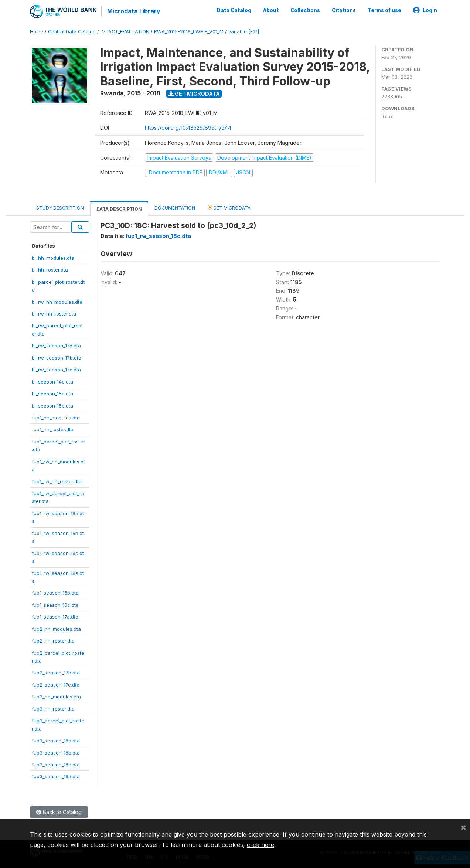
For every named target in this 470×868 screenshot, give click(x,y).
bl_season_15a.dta (52, 393)
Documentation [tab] (175, 207)
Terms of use (384, 10)
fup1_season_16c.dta (55, 605)
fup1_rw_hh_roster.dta (57, 481)
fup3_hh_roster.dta (53, 708)
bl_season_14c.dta (52, 381)
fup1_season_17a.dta (55, 616)
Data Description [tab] (119, 209)
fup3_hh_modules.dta (56, 696)
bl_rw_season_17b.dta (57, 357)
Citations (344, 10)
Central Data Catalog (72, 31)
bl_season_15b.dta (52, 405)
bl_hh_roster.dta (50, 269)
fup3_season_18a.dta (56, 740)
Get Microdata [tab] (229, 207)
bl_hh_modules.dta (53, 258)
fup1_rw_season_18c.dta (158, 236)
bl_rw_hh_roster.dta (54, 313)
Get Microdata (194, 93)
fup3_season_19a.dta (56, 776)
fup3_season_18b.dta (56, 752)
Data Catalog (234, 10)
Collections (305, 10)
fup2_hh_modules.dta (56, 629)
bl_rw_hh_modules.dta (57, 302)
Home (37, 31)
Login (425, 10)
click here (260, 845)
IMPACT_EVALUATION (125, 31)
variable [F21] (244, 31)
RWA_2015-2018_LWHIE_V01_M (189, 31)
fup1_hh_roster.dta (53, 429)
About (271, 10)
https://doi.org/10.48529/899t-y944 (188, 128)
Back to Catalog (59, 812)
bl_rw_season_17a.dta (56, 345)
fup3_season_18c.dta (56, 764)
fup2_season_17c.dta (56, 684)
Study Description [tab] (60, 207)
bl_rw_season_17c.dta (56, 369)
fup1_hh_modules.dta (56, 417)
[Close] (463, 827)
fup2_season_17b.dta (56, 673)
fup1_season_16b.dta (55, 593)
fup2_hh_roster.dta (53, 640)
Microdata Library (133, 11)
